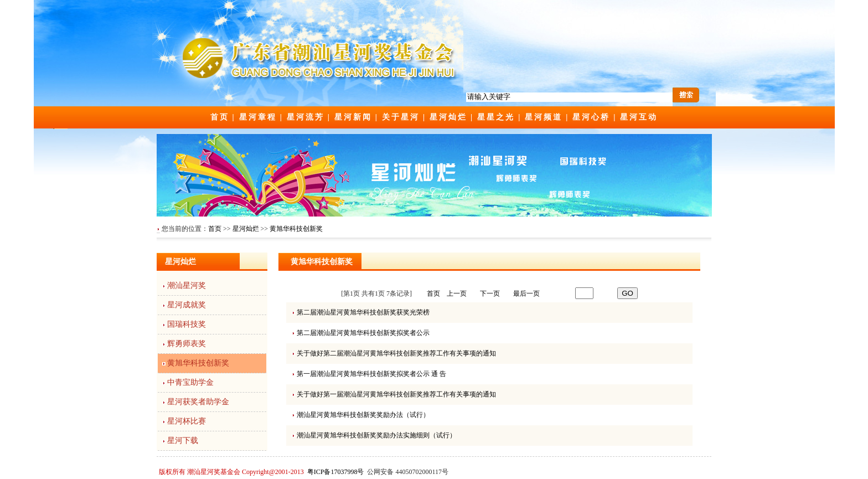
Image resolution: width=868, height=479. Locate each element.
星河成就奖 (187, 305)
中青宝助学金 (190, 382)
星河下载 (183, 441)
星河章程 (258, 117)
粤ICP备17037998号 (336, 472)
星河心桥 (591, 117)
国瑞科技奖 (187, 324)
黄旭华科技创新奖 (296, 229)
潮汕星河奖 (187, 285)
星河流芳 (306, 117)
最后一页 (526, 293)
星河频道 (544, 117)
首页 (220, 117)
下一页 (490, 293)
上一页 (457, 293)
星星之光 (496, 117)
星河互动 (639, 117)
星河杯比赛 (187, 421)
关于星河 (401, 117)
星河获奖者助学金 (198, 402)
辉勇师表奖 (187, 344)
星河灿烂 (448, 117)
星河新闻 (353, 117)
